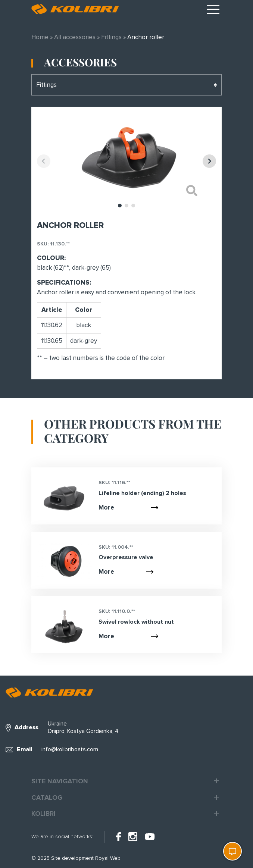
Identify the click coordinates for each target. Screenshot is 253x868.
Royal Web (108, 858)
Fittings (111, 37)
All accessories (75, 37)
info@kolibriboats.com (70, 749)
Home (40, 37)
